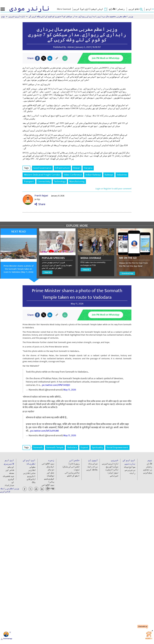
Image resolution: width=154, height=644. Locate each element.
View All (47, 272)
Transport (29, 182)
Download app (8, 639)
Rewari (77, 168)
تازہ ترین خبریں (17, 17)
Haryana (88, 168)
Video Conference (73, 175)
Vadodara (72, 447)
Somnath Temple (55, 447)
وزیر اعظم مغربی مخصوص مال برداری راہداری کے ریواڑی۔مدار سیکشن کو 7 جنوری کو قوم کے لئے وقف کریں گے (81, 17)
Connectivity (44, 182)
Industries (122, 175)
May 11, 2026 (70, 390)
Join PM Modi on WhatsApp (106, 58)
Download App (127, 273)
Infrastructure (62, 168)
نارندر (29, 9)
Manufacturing (77, 182)
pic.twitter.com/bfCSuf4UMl (44, 431)
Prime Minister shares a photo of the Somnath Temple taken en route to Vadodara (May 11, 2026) (19, 269)
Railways (109, 175)
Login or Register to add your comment (113, 189)
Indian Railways (93, 175)
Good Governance (42, 168)
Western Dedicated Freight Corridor (42, 175)
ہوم (3, 17)
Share (40, 204)
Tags (27, 168)
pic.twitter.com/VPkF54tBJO (56, 385)
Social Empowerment (117, 447)
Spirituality (97, 447)
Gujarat (84, 447)
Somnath (38, 447)
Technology (60, 182)
